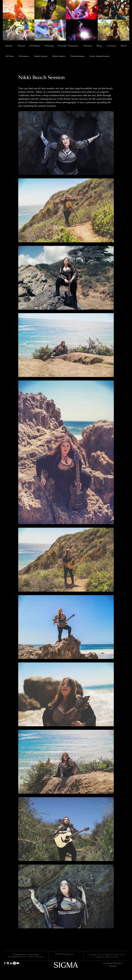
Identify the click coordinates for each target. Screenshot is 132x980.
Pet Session (24, 56)
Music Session (59, 56)
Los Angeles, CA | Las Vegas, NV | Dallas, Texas (106, 955)
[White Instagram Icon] (8, 963)
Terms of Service (19, 954)
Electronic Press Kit (112, 963)
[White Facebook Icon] (5, 963)
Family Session (41, 56)
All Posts (9, 56)
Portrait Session (77, 56)
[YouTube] (18, 963)
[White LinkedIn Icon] (11, 963)
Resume (113, 966)
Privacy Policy (33, 954)
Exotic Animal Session (100, 56)
